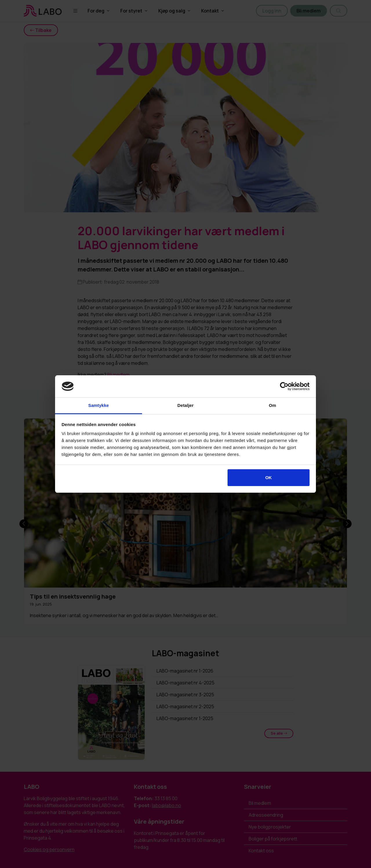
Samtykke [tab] (99, 405)
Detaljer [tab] (185, 405)
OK (269, 478)
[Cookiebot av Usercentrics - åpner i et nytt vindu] (284, 386)
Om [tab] (272, 405)
